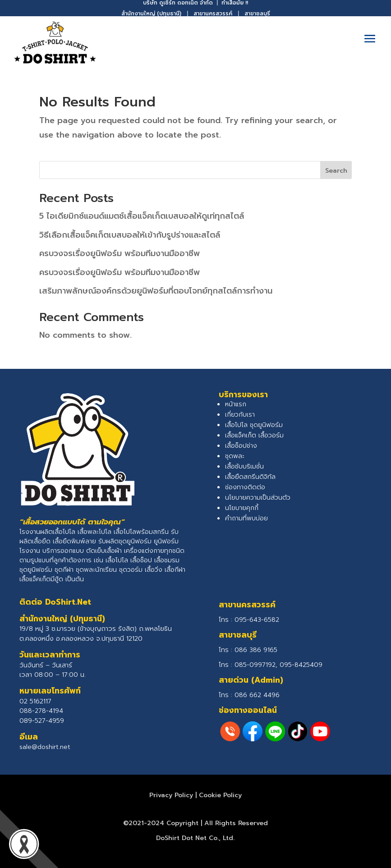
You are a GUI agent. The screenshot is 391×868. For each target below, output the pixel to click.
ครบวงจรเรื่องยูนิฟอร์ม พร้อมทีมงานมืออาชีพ (120, 253)
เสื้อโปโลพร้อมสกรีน (141, 532)
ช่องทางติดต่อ (245, 487)
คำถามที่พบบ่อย (246, 518)
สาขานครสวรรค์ (213, 14)
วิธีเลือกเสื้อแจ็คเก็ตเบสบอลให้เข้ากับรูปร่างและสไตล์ (130, 235)
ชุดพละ (235, 456)
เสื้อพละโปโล (94, 532)
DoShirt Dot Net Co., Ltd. (195, 838)
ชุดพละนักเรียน (96, 570)
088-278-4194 (41, 711)
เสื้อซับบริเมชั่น (244, 466)
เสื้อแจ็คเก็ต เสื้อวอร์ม (254, 435)
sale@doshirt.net (45, 747)
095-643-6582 (257, 620)
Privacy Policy (171, 795)
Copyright (182, 823)
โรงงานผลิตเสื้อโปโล (47, 532)
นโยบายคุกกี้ (242, 508)
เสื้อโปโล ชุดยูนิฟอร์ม (254, 425)
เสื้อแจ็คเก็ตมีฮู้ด (41, 579)
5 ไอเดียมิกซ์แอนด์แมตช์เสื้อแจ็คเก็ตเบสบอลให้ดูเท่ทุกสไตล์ (142, 216)
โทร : (248, 650)
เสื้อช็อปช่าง (241, 446)
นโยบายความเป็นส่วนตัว (258, 498)
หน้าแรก (236, 404)
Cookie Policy (220, 795)
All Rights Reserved (236, 823)
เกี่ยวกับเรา (240, 415)
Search (336, 171)
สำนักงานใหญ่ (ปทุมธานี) (151, 14)
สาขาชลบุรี (257, 14)
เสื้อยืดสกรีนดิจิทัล (250, 477)
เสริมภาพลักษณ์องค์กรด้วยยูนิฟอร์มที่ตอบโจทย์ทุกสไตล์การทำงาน (156, 291)
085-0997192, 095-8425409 (278, 665)
